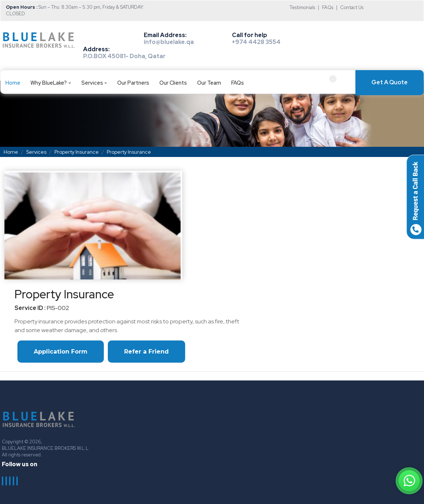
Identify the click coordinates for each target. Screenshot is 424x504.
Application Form (61, 352)
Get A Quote (390, 82)
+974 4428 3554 (256, 42)
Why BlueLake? (49, 83)
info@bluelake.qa (169, 42)
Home (13, 83)
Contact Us (352, 7)
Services (92, 83)
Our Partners (133, 83)
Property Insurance (77, 152)
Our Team (209, 83)
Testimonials (302, 7)
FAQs (328, 7)
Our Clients (173, 83)
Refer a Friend (146, 352)
